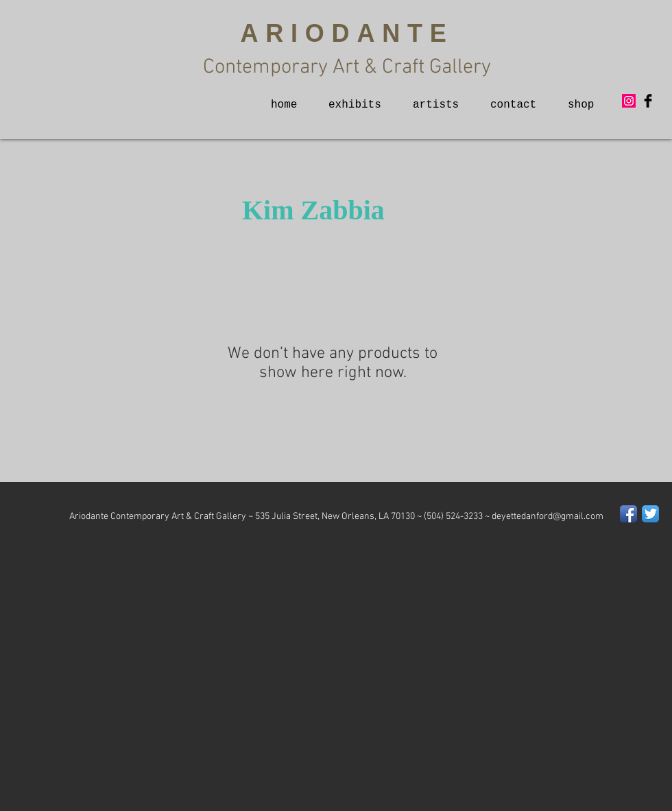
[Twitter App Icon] (650, 514)
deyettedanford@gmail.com (548, 517)
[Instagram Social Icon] (629, 101)
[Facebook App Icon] (628, 514)
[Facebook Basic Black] (648, 101)
